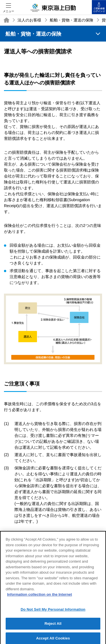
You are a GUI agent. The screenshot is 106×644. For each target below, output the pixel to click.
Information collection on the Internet (40, 597)
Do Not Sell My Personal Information (53, 612)
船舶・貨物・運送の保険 (72, 20)
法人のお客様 (29, 20)
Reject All (53, 626)
